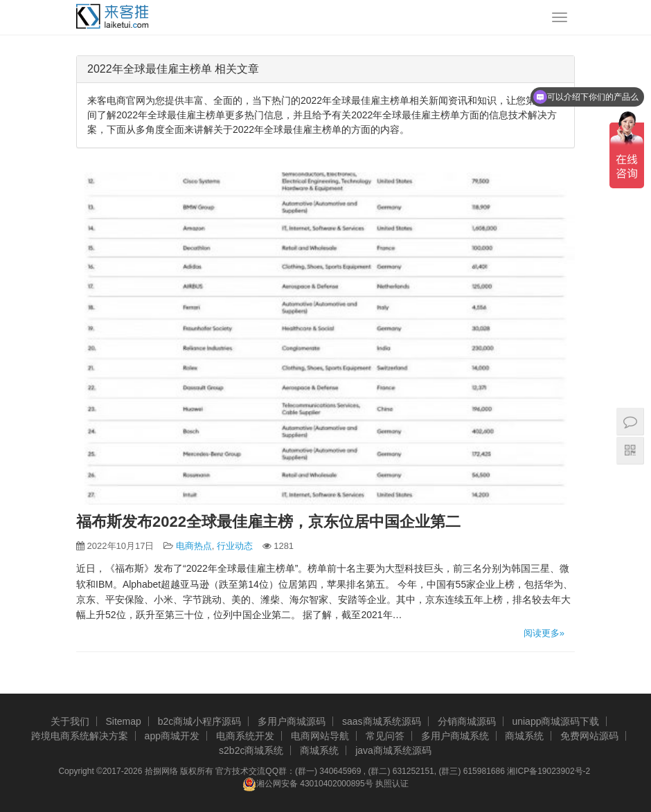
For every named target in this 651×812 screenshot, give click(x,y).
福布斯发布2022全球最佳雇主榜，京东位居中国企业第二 (268, 522)
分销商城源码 (467, 721)
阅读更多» (544, 633)
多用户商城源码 (292, 721)
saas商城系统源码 (382, 721)
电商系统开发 (245, 736)
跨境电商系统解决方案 (80, 736)
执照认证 (392, 784)
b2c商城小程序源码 (200, 721)
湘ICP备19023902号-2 (549, 771)
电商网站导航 (320, 736)
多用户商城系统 (455, 736)
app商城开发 (172, 736)
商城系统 (524, 736)
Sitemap (123, 721)
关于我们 (70, 721)
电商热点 (194, 546)
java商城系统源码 (393, 750)
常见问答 (385, 736)
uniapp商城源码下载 (555, 721)
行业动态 (235, 546)
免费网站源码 (589, 736)
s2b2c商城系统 (251, 750)
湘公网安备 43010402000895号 (308, 784)
